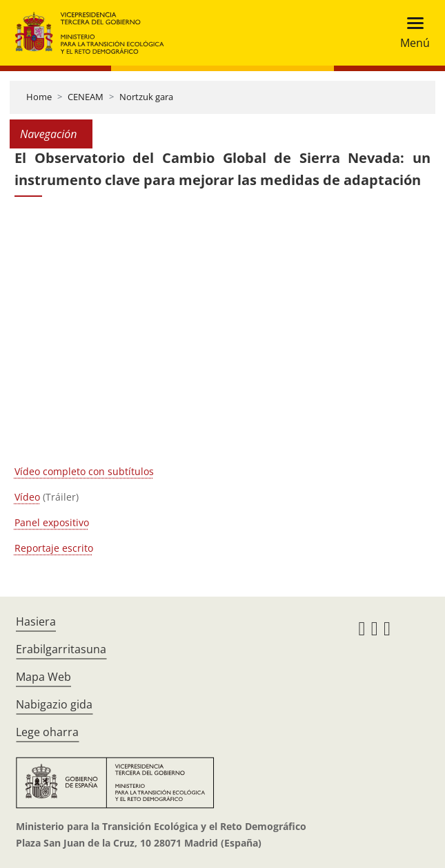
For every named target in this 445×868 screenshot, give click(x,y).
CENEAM (86, 97)
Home (39, 97)
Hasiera (36, 621)
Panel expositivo (52, 522)
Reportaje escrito (54, 548)
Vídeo (27, 497)
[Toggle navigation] (411, 33)
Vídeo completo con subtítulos (84, 471)
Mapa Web (43, 677)
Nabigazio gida (54, 704)
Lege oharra (47, 732)
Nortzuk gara (146, 97)
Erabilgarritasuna (61, 649)
